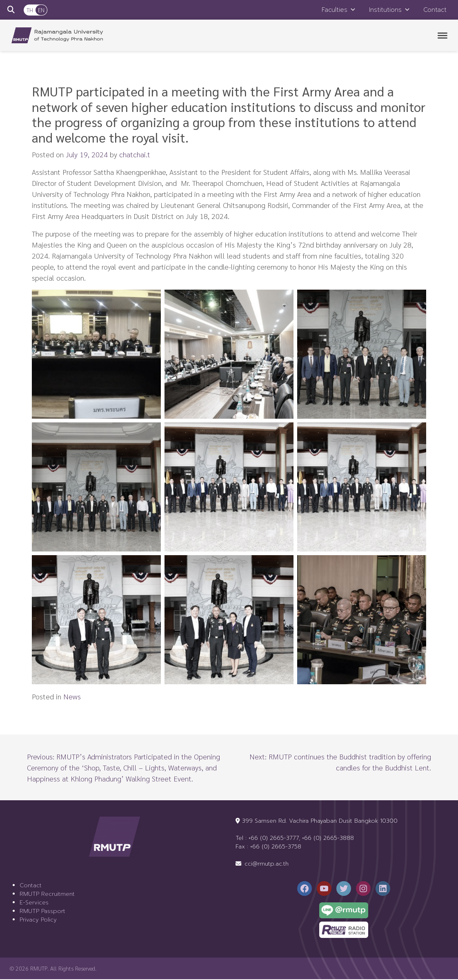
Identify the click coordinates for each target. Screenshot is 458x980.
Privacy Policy (38, 921)
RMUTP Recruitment (47, 895)
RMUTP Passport (42, 912)
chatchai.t (135, 155)
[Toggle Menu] (442, 36)
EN (41, 10)
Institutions (390, 10)
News (72, 697)
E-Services (34, 903)
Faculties (339, 10)
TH (30, 10)
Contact (435, 10)
